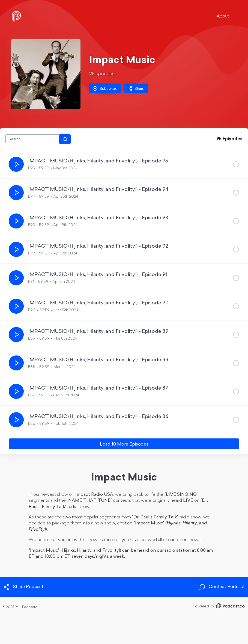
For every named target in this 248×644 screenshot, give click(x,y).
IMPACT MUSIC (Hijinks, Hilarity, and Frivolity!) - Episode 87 (98, 388)
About (223, 16)
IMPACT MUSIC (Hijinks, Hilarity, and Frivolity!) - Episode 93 (98, 218)
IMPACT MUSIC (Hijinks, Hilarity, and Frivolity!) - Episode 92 (98, 246)
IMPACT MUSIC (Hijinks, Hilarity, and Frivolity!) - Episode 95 (98, 161)
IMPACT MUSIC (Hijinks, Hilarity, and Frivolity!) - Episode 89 (98, 332)
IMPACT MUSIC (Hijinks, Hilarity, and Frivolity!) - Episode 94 (98, 190)
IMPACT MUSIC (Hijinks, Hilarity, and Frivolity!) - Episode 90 (98, 303)
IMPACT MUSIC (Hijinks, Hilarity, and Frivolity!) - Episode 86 (98, 417)
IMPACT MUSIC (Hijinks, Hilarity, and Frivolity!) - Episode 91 (98, 275)
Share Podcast (23, 587)
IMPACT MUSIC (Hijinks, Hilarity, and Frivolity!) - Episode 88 (98, 360)
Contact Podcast (222, 587)
